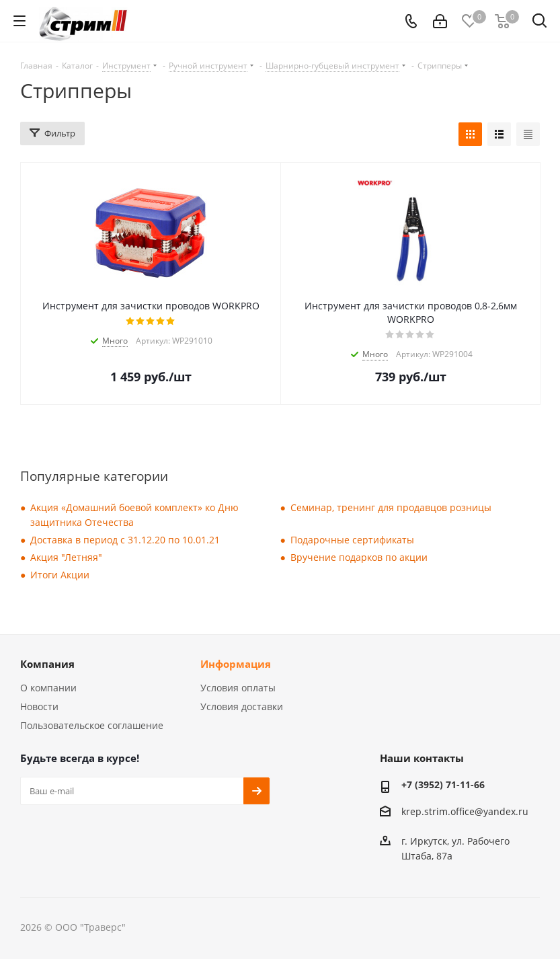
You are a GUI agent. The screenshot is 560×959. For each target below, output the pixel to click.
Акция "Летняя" (66, 557)
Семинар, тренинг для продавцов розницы (391, 507)
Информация (236, 664)
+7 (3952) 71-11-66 (443, 784)
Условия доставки (242, 706)
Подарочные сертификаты (352, 540)
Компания (47, 664)
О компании (48, 688)
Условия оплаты (238, 688)
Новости (39, 706)
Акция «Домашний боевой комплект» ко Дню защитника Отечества (134, 515)
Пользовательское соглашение (92, 725)
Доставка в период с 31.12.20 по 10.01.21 (125, 540)
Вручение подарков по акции (359, 557)
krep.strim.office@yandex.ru (465, 811)
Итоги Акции (60, 575)
